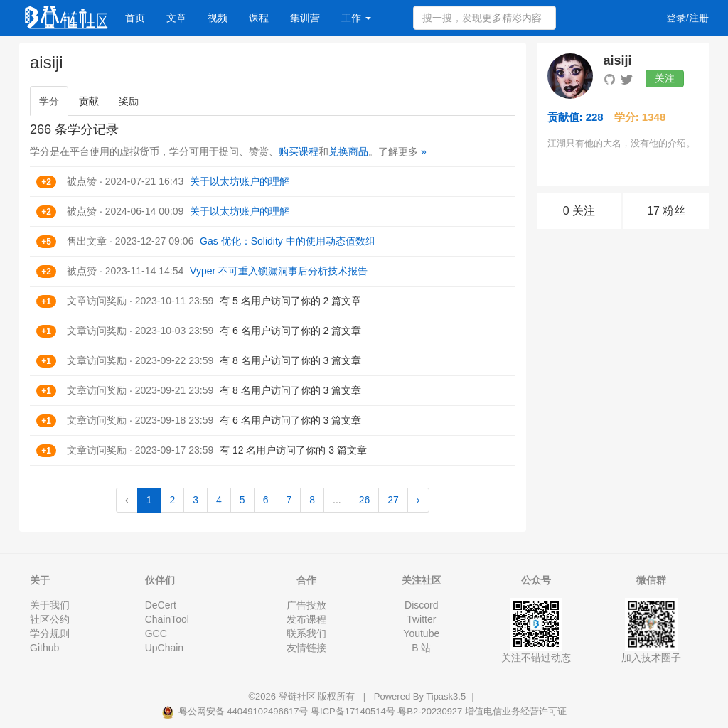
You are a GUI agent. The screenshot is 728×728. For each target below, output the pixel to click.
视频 (218, 18)
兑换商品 (348, 151)
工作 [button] (356, 18)
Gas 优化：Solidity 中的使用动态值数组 (288, 241)
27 (393, 500)
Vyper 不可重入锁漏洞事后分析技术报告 (279, 271)
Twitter (421, 619)
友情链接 (306, 648)
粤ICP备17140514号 (353, 711)
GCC (156, 633)
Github (44, 648)
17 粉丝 (666, 211)
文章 (176, 18)
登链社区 (299, 696)
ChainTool (167, 619)
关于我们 (50, 605)
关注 (665, 78)
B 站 (421, 648)
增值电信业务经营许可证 (516, 711)
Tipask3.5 (446, 696)
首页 (135, 18)
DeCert (161, 605)
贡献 (89, 101)
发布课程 (306, 619)
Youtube (421, 633)
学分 (49, 101)
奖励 (129, 101)
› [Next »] (418, 500)
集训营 (305, 18)
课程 (259, 18)
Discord (421, 605)
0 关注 (579, 211)
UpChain (164, 648)
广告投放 (306, 605)
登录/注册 (687, 18)
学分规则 (50, 633)
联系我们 (306, 633)
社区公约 (50, 619)
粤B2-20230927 (430, 711)
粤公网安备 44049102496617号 (236, 711)
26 (365, 500)
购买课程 (299, 151)
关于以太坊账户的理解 (240, 181)
